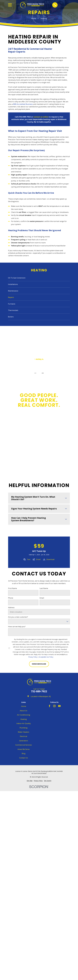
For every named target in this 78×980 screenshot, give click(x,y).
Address (11, 607)
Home (24, 706)
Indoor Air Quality (24, 723)
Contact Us (24, 758)
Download (50, 559)
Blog (24, 753)
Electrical (24, 736)
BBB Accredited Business (23, 104)
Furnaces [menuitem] (12, 304)
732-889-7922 (39, 691)
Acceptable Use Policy (46, 657)
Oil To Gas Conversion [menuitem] (17, 278)
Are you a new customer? (18, 617)
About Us (24, 711)
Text (29, 559)
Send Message (39, 664)
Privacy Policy (33, 657)
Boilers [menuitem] (11, 317)
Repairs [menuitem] (11, 297)
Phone (11, 598)
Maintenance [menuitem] (13, 291)
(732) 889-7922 (25, 117)
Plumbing (24, 728)
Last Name (44, 588)
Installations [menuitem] (13, 284)
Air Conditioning (24, 715)
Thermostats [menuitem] (13, 310)
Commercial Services (24, 745)
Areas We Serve (24, 749)
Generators (24, 741)
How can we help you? (17, 627)
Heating (24, 719)
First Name (12, 588)
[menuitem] (30, 781)
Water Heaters (24, 732)
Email (38, 559)
